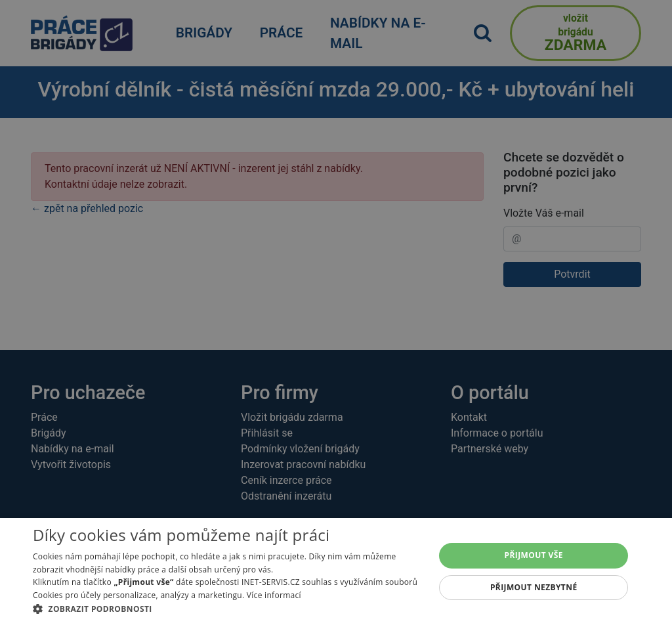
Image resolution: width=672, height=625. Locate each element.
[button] (228, 609)
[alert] (336, 312)
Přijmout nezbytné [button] (534, 587)
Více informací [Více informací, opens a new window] (274, 595)
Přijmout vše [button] (534, 555)
